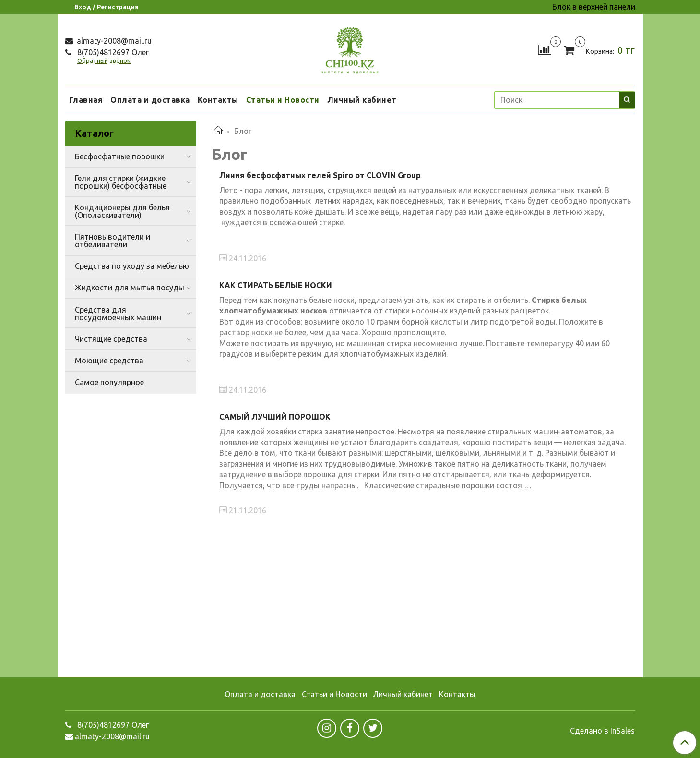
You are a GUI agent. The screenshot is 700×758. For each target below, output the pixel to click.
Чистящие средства (111, 339)
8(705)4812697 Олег (112, 52)
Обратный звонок (104, 61)
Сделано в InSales (602, 731)
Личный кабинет (362, 100)
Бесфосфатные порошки (120, 156)
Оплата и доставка (150, 100)
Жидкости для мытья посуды (130, 288)
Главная (86, 100)
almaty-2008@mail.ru (113, 41)
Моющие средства (109, 361)
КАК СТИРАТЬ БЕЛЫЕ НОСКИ (276, 285)
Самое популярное (109, 382)
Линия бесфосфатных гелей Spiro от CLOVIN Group (320, 175)
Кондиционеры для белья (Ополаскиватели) (122, 211)
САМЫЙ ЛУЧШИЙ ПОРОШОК (275, 417)
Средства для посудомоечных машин (118, 313)
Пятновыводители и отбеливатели (113, 241)
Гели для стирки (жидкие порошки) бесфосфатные (121, 182)
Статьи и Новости (283, 100)
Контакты (218, 100)
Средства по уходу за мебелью (132, 266)
